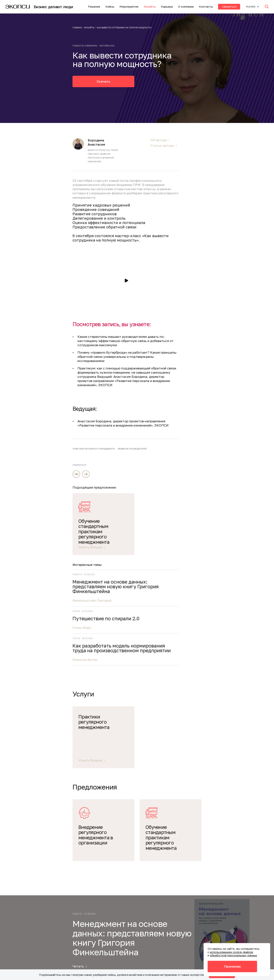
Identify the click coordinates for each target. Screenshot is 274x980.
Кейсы (110, 7)
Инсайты (150, 7)
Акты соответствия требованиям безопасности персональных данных (109, 945)
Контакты (206, 7)
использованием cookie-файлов (231, 952)
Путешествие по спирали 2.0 (235, 300)
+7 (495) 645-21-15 (96, 910)
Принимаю (232, 966)
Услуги (33, 830)
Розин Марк (215, 312)
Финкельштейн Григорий (225, 280)
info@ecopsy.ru (95, 923)
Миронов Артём (218, 353)
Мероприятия (129, 7)
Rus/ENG (251, 7)
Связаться (229, 6)
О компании (186, 7)
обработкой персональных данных (233, 955)
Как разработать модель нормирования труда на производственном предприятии (234, 337)
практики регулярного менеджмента (94, 449)
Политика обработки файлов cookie (111, 955)
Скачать (103, 81)
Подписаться (222, 791)
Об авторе (159, 140)
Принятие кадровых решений (101, 205)
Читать (78, 753)
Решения (94, 7)
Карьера (167, 7)
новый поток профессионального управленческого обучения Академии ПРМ (117, 183)
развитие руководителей (133, 449)
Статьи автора (162, 146)
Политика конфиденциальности (108, 931)
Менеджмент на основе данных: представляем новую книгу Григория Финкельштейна (233, 263)
